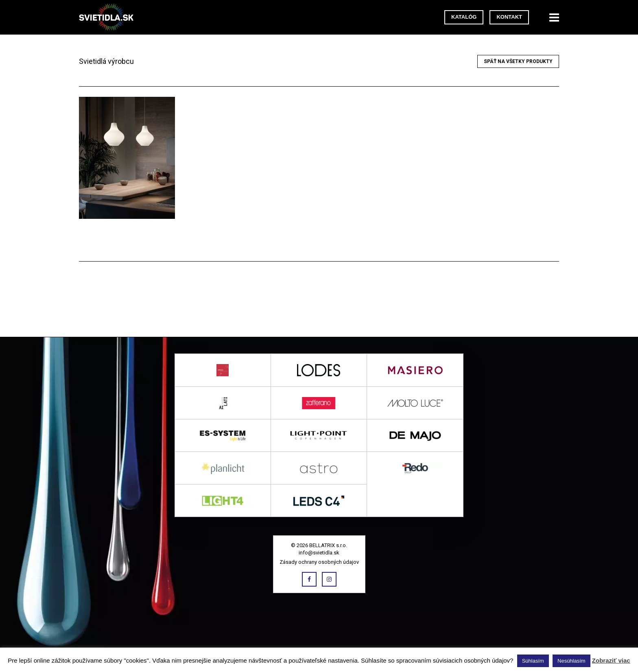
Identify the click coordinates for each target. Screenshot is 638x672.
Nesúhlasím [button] (571, 661)
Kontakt (509, 17)
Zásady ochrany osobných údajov (319, 562)
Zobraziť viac (611, 660)
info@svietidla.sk (319, 553)
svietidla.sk (109, 17)
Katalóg (464, 17)
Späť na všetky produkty (518, 61)
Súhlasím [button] (533, 661)
